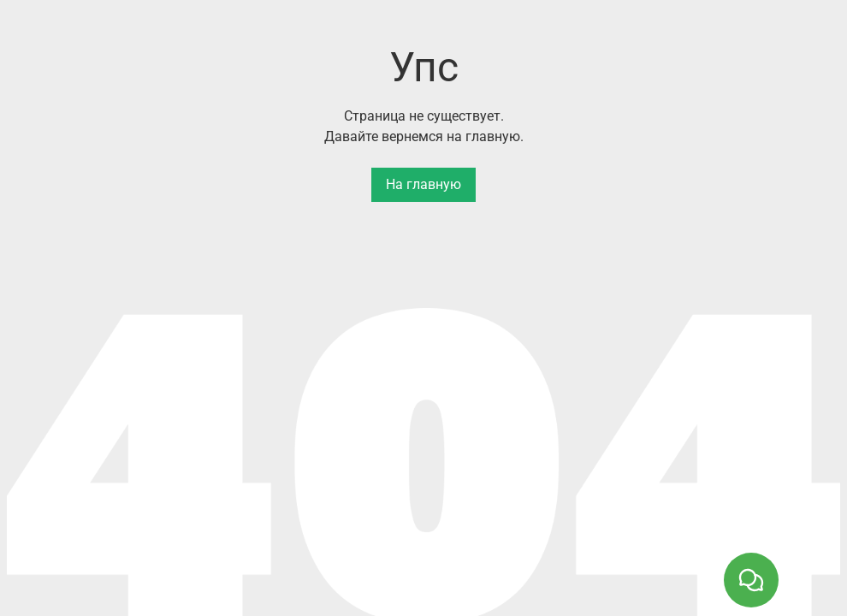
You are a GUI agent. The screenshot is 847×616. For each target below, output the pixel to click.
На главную (423, 184)
